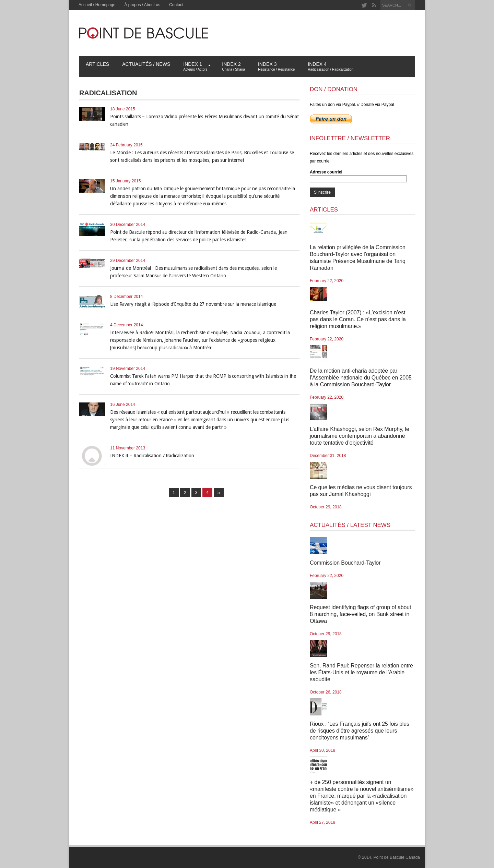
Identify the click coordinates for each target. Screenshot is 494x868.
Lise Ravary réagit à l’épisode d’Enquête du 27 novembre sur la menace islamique (193, 304)
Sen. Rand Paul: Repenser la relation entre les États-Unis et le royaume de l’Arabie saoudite (361, 672)
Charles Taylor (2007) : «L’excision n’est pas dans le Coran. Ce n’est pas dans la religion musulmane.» (358, 319)
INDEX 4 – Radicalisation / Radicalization (152, 456)
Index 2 (233, 66)
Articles (97, 64)
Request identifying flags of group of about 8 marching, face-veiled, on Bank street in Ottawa (360, 614)
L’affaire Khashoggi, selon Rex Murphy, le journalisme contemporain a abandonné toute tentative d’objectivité (360, 436)
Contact (176, 5)
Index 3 (276, 66)
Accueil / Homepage (97, 5)
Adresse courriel (326, 172)
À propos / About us (142, 5)
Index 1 (197, 66)
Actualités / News (146, 64)
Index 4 (331, 66)
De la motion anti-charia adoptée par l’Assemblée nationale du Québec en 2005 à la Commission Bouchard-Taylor (361, 378)
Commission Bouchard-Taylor (345, 563)
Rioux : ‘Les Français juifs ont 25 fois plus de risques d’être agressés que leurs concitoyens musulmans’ (360, 731)
